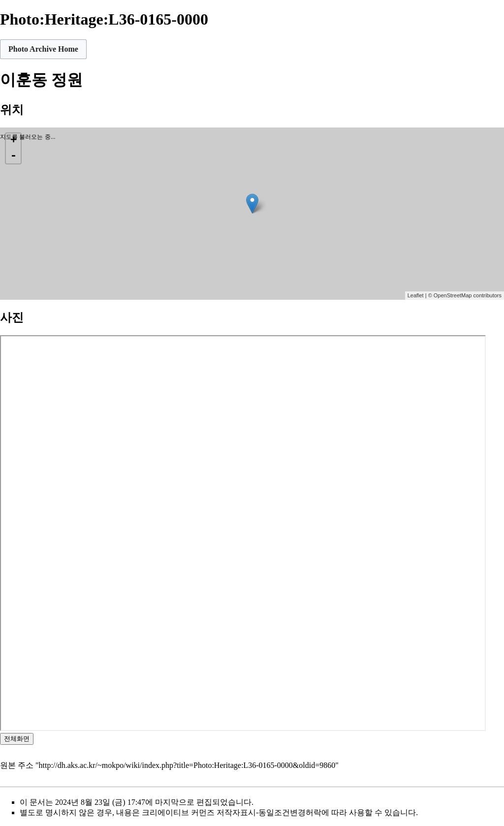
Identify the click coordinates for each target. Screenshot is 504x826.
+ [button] (14, 141)
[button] (43, 49)
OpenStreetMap (453, 295)
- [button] (13, 156)
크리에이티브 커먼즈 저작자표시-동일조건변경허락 (232, 812)
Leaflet (416, 295)
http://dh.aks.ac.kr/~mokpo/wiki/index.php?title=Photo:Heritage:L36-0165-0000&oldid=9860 (187, 765)
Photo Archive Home (43, 49)
